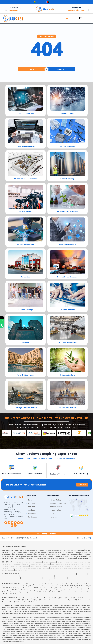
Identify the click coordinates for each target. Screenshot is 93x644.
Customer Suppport (58, 474)
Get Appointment (77, 10)
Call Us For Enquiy (81, 474)
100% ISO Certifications (12, 474)
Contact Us (61, 69)
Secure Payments (35, 474)
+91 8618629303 (14, 10)
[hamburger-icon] (67, 18)
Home (32, 69)
